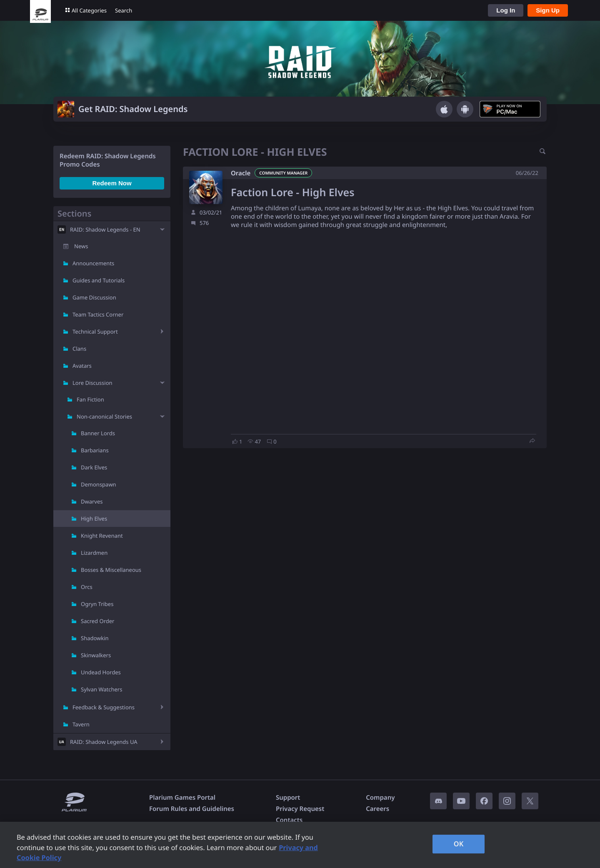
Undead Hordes (101, 672)
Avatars (82, 366)
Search (124, 10)
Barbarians (95, 450)
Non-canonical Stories (104, 417)
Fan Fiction (90, 399)
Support (288, 798)
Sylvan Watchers (101, 689)
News (81, 246)
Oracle (241, 173)
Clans (79, 349)
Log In (506, 10)
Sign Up (548, 10)
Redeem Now (112, 183)
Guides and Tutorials (99, 280)
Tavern (81, 724)
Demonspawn (99, 484)
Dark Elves (94, 467)
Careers (377, 809)
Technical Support (95, 332)
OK (459, 844)
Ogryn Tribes (97, 604)
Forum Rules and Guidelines (192, 809)
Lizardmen (94, 553)
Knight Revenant (102, 536)
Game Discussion (94, 297)
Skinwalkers (96, 655)
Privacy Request (300, 809)
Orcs (87, 587)
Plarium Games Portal (182, 798)
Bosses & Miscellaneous (111, 570)
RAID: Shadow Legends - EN (105, 229)
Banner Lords (98, 433)
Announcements (93, 263)
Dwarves (92, 501)
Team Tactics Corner (98, 314)
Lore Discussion (92, 383)
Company (380, 798)
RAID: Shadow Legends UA (104, 742)
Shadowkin (95, 638)
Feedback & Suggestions (104, 707)
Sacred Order (97, 621)
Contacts (289, 820)
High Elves (94, 519)
